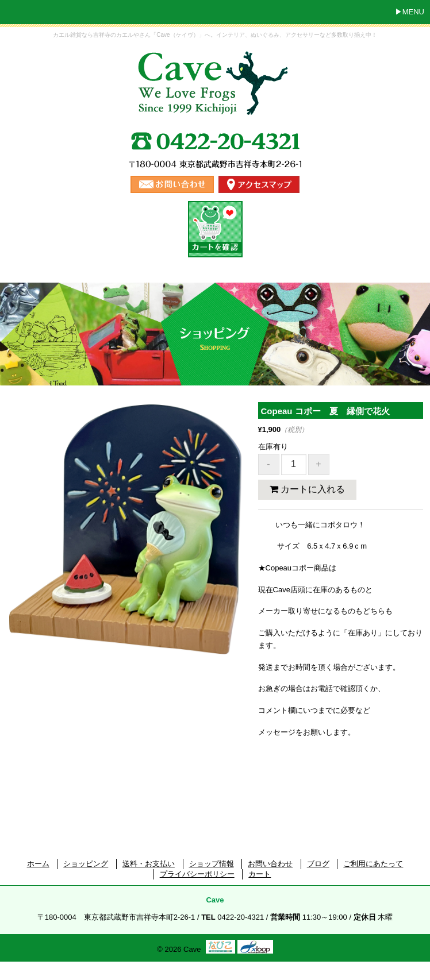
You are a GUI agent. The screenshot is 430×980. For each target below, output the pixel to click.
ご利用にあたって (373, 864)
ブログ (318, 864)
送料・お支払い (149, 864)
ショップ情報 (212, 864)
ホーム (38, 864)
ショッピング (86, 864)
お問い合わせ (270, 864)
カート (260, 874)
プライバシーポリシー (197, 874)
